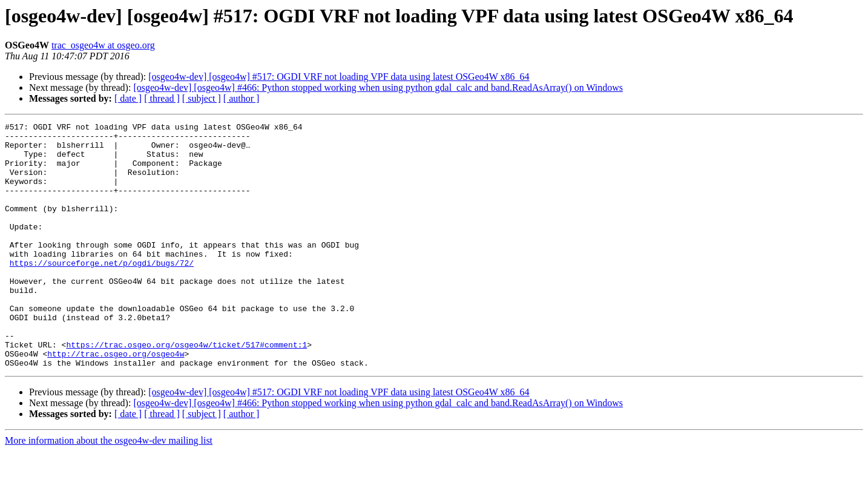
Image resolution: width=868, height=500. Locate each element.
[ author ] (242, 98)
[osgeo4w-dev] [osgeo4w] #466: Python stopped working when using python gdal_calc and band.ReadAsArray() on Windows (378, 87)
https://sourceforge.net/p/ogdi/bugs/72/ (102, 292)
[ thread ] (162, 98)
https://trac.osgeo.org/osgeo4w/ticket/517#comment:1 (186, 390)
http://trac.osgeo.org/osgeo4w (116, 401)
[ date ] (128, 98)
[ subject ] (202, 98)
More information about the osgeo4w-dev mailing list (109, 489)
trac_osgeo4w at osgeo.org (103, 45)
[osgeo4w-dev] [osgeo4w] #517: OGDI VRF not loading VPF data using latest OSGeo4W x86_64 (339, 77)
